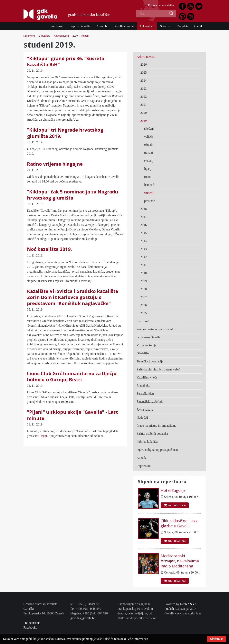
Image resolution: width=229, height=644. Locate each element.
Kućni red (143, 321)
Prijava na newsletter (161, 5)
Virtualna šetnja (147, 345)
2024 (144, 81)
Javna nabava (145, 410)
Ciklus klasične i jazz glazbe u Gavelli (179, 523)
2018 (144, 209)
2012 (144, 257)
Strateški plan (145, 393)
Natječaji (142, 418)
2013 (144, 249)
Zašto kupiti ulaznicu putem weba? (159, 369)
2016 (144, 225)
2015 (144, 233)
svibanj (149, 161)
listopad (149, 185)
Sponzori (166, 26)
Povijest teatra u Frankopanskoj (157, 329)
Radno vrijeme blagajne (55, 164)
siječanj (149, 129)
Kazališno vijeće (147, 377)
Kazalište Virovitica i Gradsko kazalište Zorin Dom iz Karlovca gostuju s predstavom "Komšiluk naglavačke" (73, 297)
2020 (144, 113)
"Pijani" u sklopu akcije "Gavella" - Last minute (72, 415)
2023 (144, 89)
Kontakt (142, 458)
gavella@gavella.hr (83, 618)
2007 (144, 297)
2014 (144, 241)
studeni (85, 36)
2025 (144, 73)
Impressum (144, 466)
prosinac (149, 201)
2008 (144, 289)
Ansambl (102, 26)
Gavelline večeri (124, 26)
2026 (144, 65)
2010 (144, 273)
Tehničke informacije (150, 361)
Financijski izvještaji (150, 401)
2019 (75, 36)
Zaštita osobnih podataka (152, 434)
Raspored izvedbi (80, 26)
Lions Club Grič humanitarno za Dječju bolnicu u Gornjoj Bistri (72, 376)
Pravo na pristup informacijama (157, 426)
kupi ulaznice (175, 505)
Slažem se (217, 639)
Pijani (45, 436)
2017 (144, 217)
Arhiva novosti (61, 36)
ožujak (148, 145)
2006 (144, 305)
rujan (147, 177)
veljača (149, 137)
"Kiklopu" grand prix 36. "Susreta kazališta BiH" (66, 61)
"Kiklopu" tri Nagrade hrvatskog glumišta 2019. (65, 133)
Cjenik (199, 26)
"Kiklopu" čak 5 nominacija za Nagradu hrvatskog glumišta (73, 195)
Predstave (57, 26)
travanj (148, 153)
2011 (143, 265)
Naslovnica (29, 36)
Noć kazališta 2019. (49, 249)
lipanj (148, 169)
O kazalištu (147, 26)
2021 (144, 105)
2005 (144, 313)
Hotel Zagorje (173, 490)
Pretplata (183, 26)
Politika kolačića (147, 442)
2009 (144, 281)
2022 (144, 97)
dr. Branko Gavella (149, 337)
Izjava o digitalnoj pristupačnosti (157, 450)
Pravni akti (144, 385)
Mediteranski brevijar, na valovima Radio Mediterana (180, 561)
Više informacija (138, 639)
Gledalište (143, 353)
